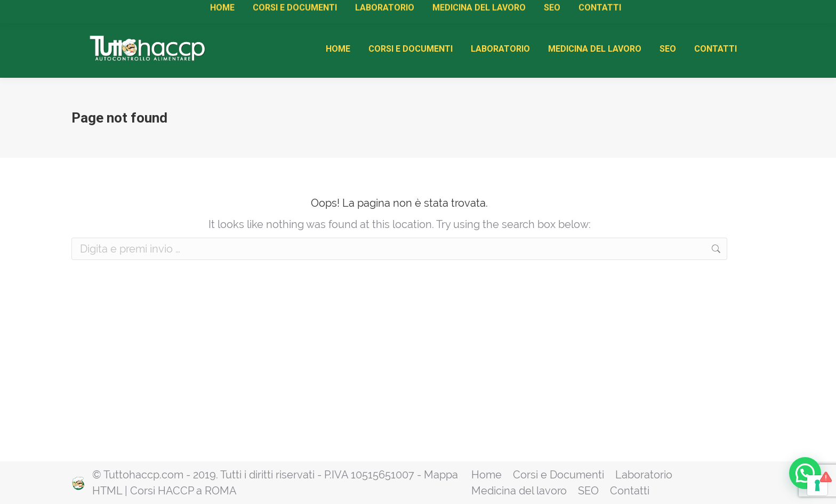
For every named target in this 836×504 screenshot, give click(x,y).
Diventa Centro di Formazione (371, 11)
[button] (805, 473)
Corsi (204, 11)
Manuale (169, 11)
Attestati (238, 11)
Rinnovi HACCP (289, 11)
